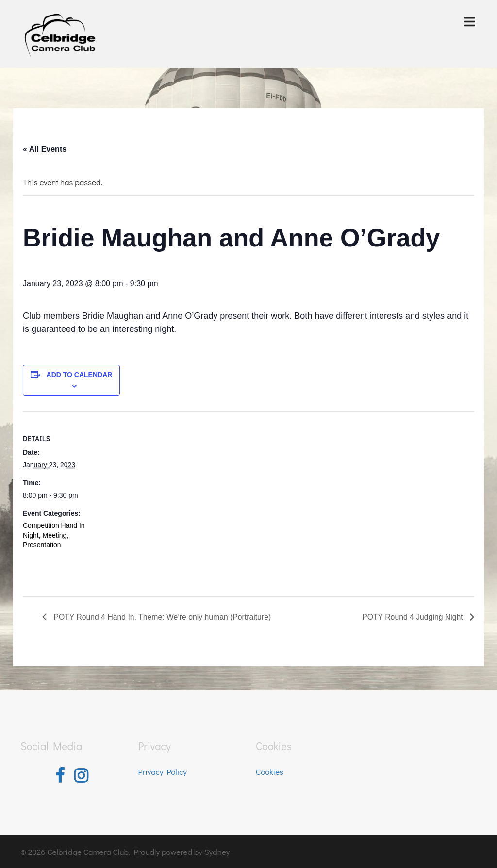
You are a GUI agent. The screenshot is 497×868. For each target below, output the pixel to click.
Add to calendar (80, 375)
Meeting (54, 535)
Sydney (217, 851)
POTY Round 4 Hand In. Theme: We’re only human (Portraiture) (163, 617)
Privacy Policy (163, 771)
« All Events (45, 149)
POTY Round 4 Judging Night (413, 617)
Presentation (42, 545)
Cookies (270, 771)
